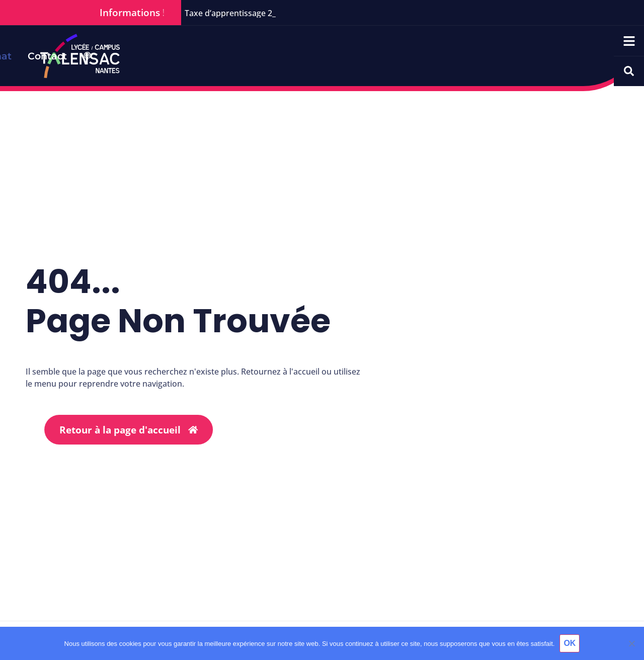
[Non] (631, 643)
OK (570, 643)
